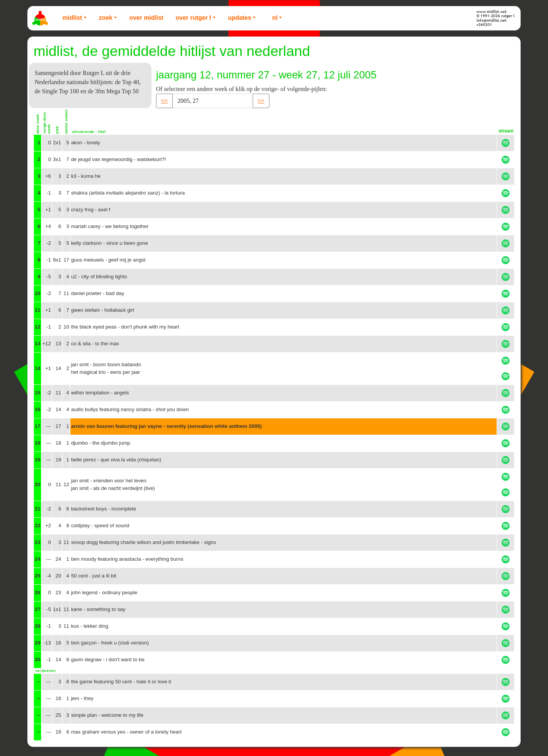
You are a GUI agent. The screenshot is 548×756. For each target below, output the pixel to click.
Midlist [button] (72, 18)
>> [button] (261, 101)
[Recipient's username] (213, 101)
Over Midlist (147, 18)
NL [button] (275, 18)
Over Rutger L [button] (193, 18)
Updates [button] (240, 18)
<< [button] (164, 101)
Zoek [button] (106, 18)
